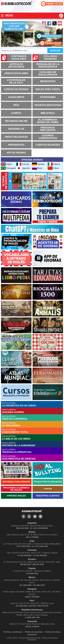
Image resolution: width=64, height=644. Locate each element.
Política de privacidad (34, 632)
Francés (23, 164)
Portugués (8, 168)
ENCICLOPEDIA (32, 404)
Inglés (6, 164)
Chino (53, 168)
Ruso (37, 168)
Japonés (23, 168)
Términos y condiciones (13, 632)
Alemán (38, 164)
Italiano (54, 164)
